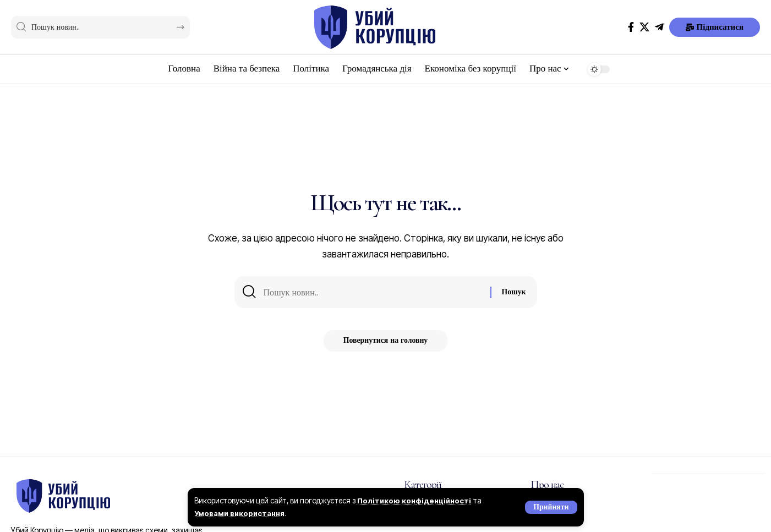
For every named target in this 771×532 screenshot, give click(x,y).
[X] (644, 27)
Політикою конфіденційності (416, 501)
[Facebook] (631, 27)
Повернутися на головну (386, 344)
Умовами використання (242, 513)
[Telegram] (659, 27)
